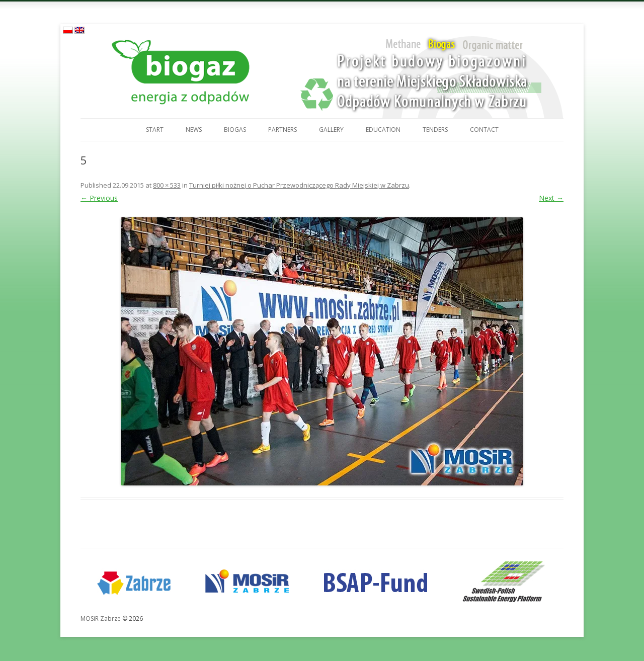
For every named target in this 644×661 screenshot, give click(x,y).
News (194, 130)
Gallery (331, 130)
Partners (283, 130)
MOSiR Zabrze (101, 618)
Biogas (235, 130)
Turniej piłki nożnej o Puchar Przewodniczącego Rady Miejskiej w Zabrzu (299, 185)
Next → (551, 198)
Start (155, 130)
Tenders (435, 130)
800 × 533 (167, 185)
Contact (484, 130)
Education (383, 130)
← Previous (99, 198)
